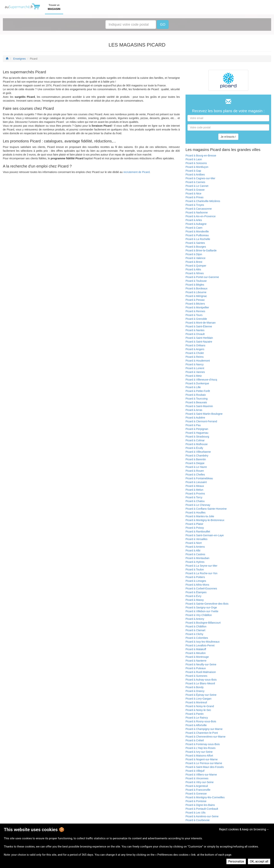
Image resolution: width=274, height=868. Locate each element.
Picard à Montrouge (197, 657)
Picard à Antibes (195, 175)
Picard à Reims (195, 357)
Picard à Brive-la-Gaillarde (201, 250)
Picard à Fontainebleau (199, 478)
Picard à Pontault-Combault (202, 809)
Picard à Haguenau (197, 433)
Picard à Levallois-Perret (200, 645)
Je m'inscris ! (228, 137)
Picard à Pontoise (196, 801)
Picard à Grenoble (196, 319)
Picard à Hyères (195, 562)
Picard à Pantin (195, 714)
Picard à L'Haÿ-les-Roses (201, 748)
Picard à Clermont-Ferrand (201, 421)
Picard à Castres (195, 554)
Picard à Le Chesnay (198, 505)
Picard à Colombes (197, 638)
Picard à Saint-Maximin (199, 406)
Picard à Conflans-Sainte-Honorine (206, 509)
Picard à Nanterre (196, 661)
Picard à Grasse (195, 190)
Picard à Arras (194, 410)
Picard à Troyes (195, 205)
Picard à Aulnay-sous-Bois (201, 680)
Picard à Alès (193, 269)
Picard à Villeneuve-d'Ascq (201, 380)
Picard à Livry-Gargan (198, 699)
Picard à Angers (195, 349)
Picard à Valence (196, 258)
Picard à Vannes (195, 372)
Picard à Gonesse (196, 794)
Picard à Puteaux (196, 668)
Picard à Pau (193, 425)
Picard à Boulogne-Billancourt (203, 623)
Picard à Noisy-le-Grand (200, 706)
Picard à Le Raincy (197, 718)
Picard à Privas (194, 197)
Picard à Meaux (195, 486)
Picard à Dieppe (195, 463)
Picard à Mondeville (197, 231)
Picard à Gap (193, 171)
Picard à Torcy (194, 497)
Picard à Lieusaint (196, 482)
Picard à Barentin (196, 459)
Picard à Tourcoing (197, 399)
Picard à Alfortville (196, 725)
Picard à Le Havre (196, 467)
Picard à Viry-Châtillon (199, 615)
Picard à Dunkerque (197, 383)
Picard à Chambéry (197, 456)
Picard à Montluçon (197, 167)
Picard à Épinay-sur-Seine (201, 695)
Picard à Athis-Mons (197, 585)
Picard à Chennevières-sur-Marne (205, 737)
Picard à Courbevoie (198, 820)
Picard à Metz (194, 376)
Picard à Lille (193, 387)
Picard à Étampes (196, 592)
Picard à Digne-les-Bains (200, 805)
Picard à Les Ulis (196, 813)
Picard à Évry (193, 596)
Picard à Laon (194, 159)
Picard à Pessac (195, 300)
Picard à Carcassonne (199, 209)
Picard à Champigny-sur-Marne (204, 729)
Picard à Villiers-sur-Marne (201, 775)
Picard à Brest (194, 262)
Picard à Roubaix (196, 395)
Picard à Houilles (196, 513)
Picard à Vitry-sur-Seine (200, 782)
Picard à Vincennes (197, 778)
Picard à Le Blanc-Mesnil (200, 683)
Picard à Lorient (195, 368)
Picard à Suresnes (196, 676)
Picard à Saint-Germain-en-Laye (205, 535)
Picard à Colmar (195, 440)
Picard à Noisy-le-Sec (198, 710)
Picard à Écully (194, 448)
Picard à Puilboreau (197, 235)
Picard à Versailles (196, 539)
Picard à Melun (194, 490)
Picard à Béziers (195, 304)
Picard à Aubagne (196, 224)
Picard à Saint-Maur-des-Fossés (205, 767)
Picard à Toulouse (196, 281)
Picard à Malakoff (196, 649)
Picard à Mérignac (196, 296)
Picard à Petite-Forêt (198, 391)
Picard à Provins (195, 494)
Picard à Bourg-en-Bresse (201, 156)
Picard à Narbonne (197, 212)
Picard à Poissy (195, 528)
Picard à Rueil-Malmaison (201, 672)
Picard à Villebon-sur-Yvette (202, 611)
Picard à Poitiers (195, 577)
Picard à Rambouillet (198, 532)
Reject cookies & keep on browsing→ (244, 829)
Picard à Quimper (196, 266)
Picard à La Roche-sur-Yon (202, 573)
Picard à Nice (193, 194)
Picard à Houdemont (198, 361)
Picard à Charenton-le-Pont (202, 733)
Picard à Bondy (195, 687)
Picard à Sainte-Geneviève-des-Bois (207, 604)
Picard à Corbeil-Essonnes (201, 588)
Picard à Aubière (195, 418)
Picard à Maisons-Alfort (199, 756)
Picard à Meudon (196, 653)
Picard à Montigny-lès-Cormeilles (205, 797)
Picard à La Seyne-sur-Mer (201, 566)
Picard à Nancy (195, 364)
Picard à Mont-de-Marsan (201, 323)
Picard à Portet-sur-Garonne (202, 277)
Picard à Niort (194, 543)
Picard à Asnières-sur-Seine (202, 816)
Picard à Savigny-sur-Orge (201, 607)
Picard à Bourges (196, 247)
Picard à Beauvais (196, 402)
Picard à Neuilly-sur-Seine (201, 664)
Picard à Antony (195, 619)
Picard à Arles (194, 220)
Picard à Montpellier (197, 307)
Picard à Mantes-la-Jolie (200, 516)
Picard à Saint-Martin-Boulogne (204, 414)
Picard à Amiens (195, 547)
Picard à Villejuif (195, 771)
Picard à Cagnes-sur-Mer (200, 178)
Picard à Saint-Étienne (199, 326)
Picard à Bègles (195, 285)
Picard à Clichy (194, 634)
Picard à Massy (195, 600)
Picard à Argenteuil (197, 786)
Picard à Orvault (195, 334)
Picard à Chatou (195, 501)
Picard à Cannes (195, 182)
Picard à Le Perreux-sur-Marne (204, 763)
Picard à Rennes (195, 311)
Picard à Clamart (195, 630)
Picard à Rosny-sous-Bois (201, 721)
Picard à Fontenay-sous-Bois (203, 744)
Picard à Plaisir (194, 524)
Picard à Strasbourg (197, 437)
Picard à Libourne (196, 292)
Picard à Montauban (197, 558)
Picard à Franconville (198, 790)
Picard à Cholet (195, 353)
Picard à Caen (194, 228)
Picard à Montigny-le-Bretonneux (205, 520)
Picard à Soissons (196, 163)
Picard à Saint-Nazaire (199, 342)
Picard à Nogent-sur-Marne (202, 759)
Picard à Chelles (195, 475)
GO (163, 24)
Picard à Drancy (195, 691)
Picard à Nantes (195, 330)
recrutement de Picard (136, 172)
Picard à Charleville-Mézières (203, 201)
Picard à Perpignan (197, 429)
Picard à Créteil (195, 740)
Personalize (236, 861)
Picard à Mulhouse (197, 444)
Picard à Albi (193, 550)
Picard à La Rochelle (198, 239)
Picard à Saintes (195, 243)
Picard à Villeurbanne (198, 452)
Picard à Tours (194, 315)
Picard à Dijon (194, 254)
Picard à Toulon (195, 569)
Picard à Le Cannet (197, 186)
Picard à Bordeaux (196, 288)
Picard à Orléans (195, 345)
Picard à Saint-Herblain (199, 338)
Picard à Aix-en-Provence (201, 216)
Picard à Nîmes (195, 273)
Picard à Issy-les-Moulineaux (203, 642)
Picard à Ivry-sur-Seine (199, 752)
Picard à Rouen (195, 471)
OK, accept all (259, 861)
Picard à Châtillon (196, 626)
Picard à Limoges (196, 581)
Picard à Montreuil (196, 702)
